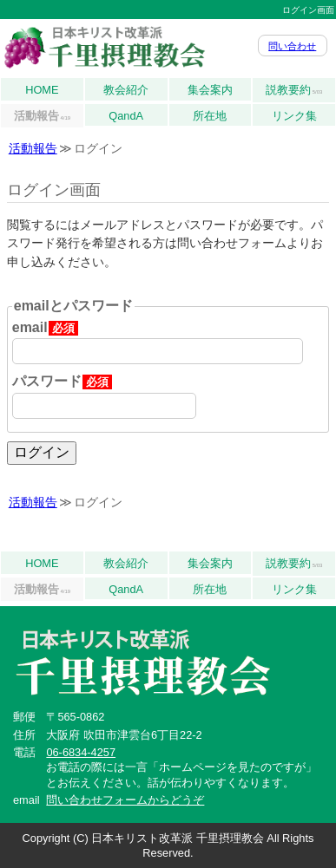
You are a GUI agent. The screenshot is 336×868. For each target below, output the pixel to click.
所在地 (210, 116)
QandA (126, 116)
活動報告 (43, 117)
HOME (42, 90)
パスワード (62, 382)
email (45, 328)
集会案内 (210, 90)
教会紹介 (126, 90)
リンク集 (294, 116)
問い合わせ (292, 46)
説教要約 (294, 91)
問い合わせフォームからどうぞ (125, 800)
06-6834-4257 (81, 752)
